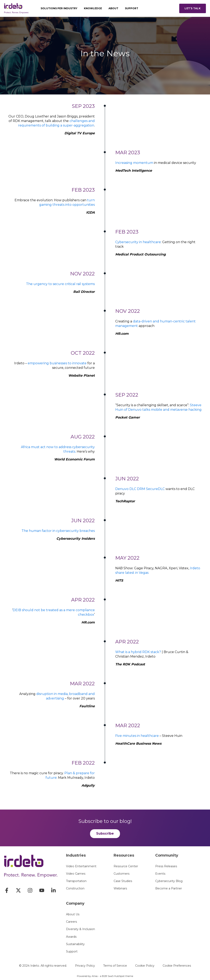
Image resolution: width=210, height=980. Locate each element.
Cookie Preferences (177, 966)
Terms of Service (115, 966)
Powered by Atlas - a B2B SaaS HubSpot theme (105, 976)
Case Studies (123, 881)
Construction (75, 889)
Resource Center (126, 866)
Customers (122, 874)
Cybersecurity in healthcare (138, 242)
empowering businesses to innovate (57, 363)
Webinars (120, 889)
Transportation (76, 881)
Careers (71, 922)
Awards (71, 937)
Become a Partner (169, 889)
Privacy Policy (85, 966)
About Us (73, 914)
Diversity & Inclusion (80, 929)
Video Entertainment (81, 866)
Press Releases (166, 866)
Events (160, 874)
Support (72, 952)
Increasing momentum (134, 163)
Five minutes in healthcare (137, 736)
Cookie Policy (145, 966)
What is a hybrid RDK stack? (138, 652)
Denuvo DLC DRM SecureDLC (140, 489)
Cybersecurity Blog (169, 881)
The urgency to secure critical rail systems (60, 284)
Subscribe (105, 833)
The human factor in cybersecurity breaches (58, 531)
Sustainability (75, 944)
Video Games (76, 874)
